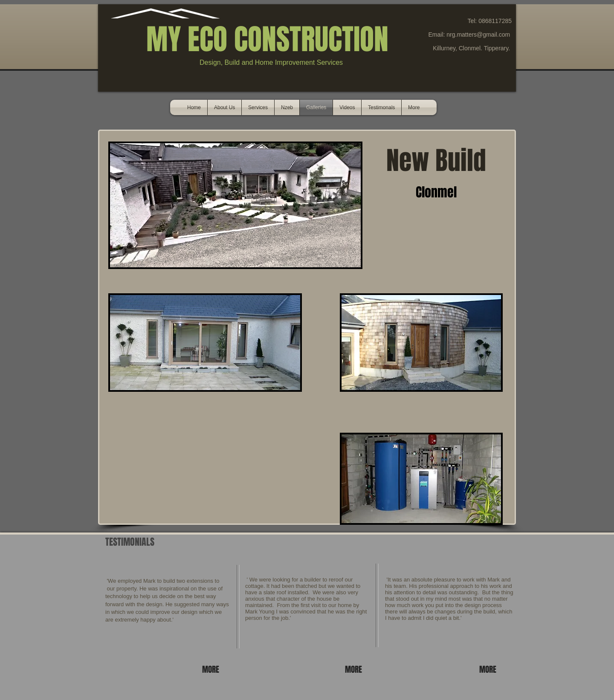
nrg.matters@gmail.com (478, 35)
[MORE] (212, 669)
